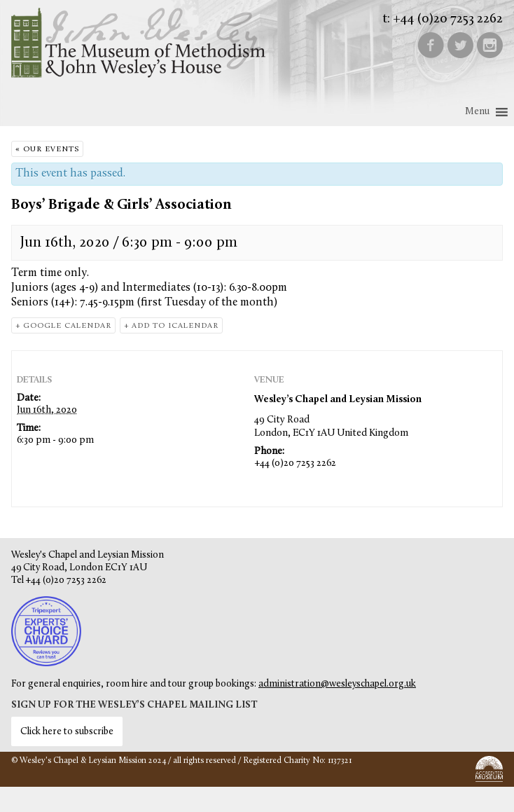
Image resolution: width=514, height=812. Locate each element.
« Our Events (47, 150)
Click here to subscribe (67, 732)
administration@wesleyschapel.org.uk (337, 684)
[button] (477, 112)
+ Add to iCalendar (171, 326)
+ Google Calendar (63, 326)
